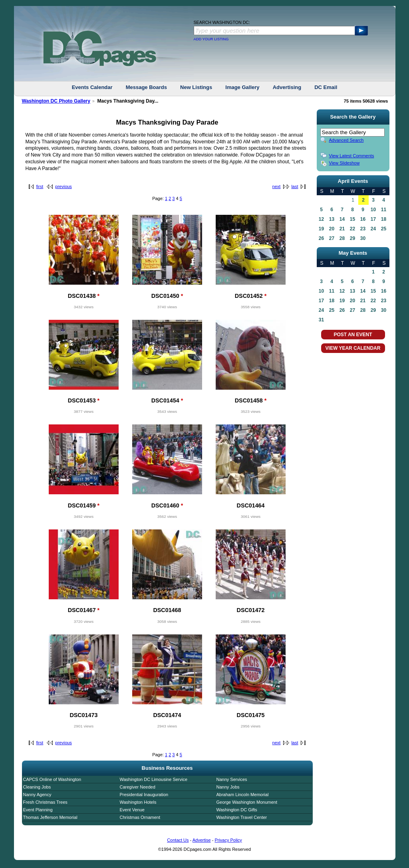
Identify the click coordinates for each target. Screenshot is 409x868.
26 (321, 238)
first (40, 186)
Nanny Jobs (228, 787)
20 (332, 229)
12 (321, 219)
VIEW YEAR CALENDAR (353, 348)
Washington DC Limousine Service (154, 779)
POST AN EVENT (353, 335)
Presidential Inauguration (144, 795)
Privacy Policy (228, 840)
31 (321, 320)
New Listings (196, 87)
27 (332, 238)
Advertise (202, 840)
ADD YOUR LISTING (211, 39)
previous (64, 186)
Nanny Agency (37, 795)
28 (342, 238)
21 (342, 229)
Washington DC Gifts (237, 810)
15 (352, 219)
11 (384, 210)
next (277, 186)
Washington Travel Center (242, 817)
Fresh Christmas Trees (45, 802)
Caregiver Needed (138, 787)
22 (352, 229)
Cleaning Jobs (37, 787)
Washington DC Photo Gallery (56, 101)
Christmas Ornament (140, 817)
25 (384, 229)
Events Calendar (92, 87)
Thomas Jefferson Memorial (50, 817)
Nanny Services (232, 779)
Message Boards (146, 87)
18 (384, 219)
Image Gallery (242, 87)
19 (321, 229)
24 (373, 229)
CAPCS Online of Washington (52, 779)
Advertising (287, 87)
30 (363, 238)
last (295, 186)
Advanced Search (346, 140)
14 (342, 219)
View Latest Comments (352, 156)
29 (352, 238)
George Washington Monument (247, 802)
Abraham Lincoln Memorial (243, 795)
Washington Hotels (138, 802)
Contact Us (178, 840)
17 (373, 219)
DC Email (326, 87)
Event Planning (38, 810)
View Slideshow (344, 163)
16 (363, 219)
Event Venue (132, 810)
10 (373, 210)
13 (332, 219)
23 (363, 229)
